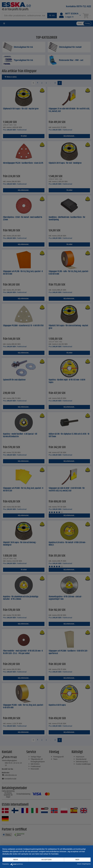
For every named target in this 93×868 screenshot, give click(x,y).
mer (77, 860)
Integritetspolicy (86, 864)
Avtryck (79, 864)
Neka (16, 860)
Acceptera (46, 860)
